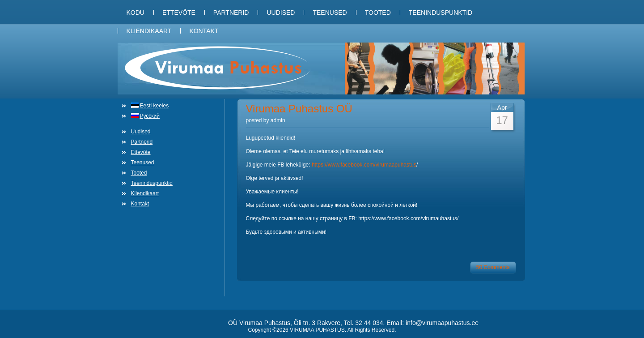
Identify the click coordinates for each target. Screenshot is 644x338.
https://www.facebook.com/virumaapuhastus (364, 165)
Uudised (281, 13)
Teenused (330, 13)
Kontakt (204, 31)
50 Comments (493, 267)
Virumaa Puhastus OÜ (299, 109)
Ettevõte (179, 13)
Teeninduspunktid (441, 13)
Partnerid (231, 13)
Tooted (378, 13)
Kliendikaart (149, 31)
